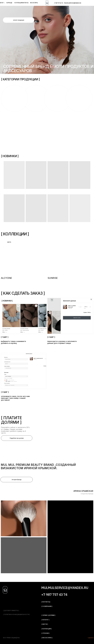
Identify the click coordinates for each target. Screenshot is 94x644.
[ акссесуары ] (47, 638)
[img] (24, 257)
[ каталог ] (45, 620)
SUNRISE (53, 278)
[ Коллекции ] (46, 629)
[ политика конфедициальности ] (16, 614)
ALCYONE (6, 278)
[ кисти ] (45, 624)
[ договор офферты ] (11, 611)
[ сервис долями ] (48, 615)
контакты (25, 3)
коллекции (18, 3)
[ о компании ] (47, 606)
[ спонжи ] (45, 633)
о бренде (9, 3)
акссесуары (34, 3)
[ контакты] (46, 602)
